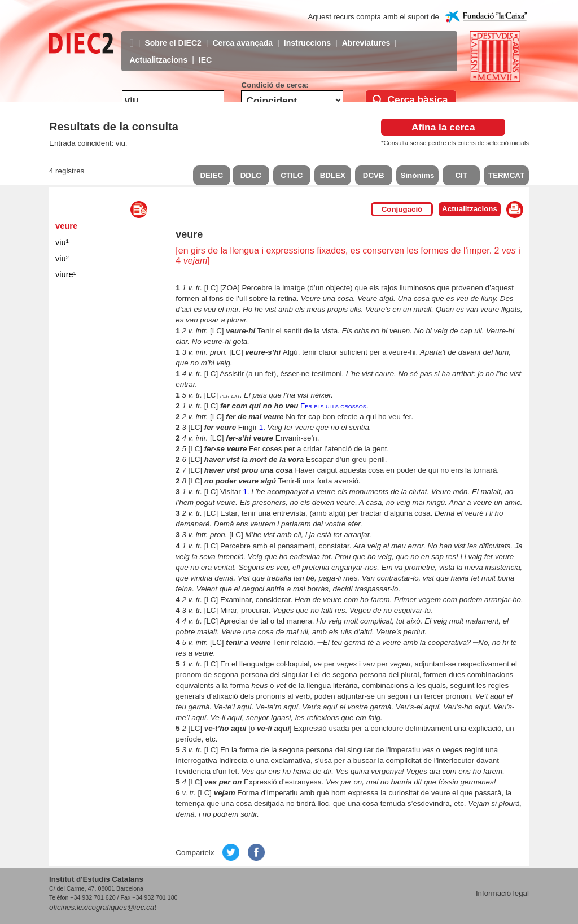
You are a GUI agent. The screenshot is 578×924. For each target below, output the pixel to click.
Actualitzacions (159, 51)
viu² (62, 259)
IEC (205, 51)
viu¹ (62, 242)
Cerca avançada (242, 34)
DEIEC (211, 175)
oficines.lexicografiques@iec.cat (103, 907)
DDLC (251, 175)
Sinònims (418, 175)
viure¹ (66, 274)
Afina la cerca (443, 127)
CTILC (292, 175)
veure (66, 226)
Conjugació (402, 209)
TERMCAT (506, 175)
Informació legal (502, 893)
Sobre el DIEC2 (173, 34)
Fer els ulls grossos (333, 406)
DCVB (374, 175)
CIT (461, 175)
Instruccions (307, 34)
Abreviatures (366, 34)
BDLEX (333, 175)
